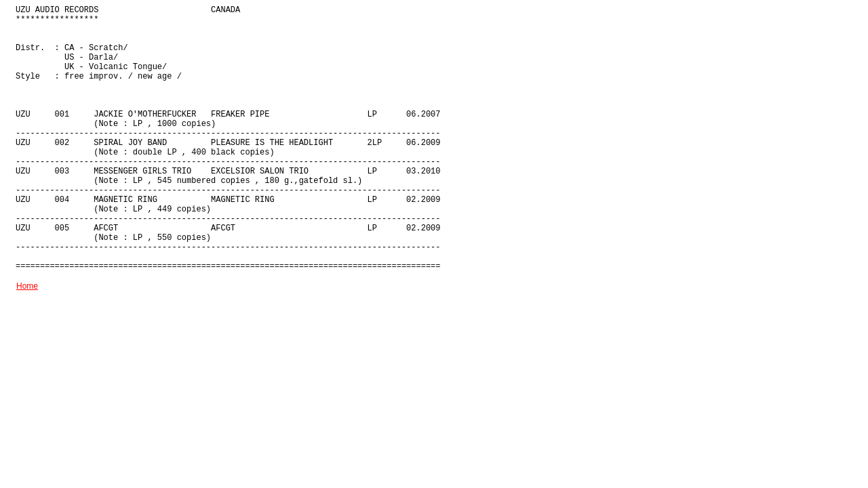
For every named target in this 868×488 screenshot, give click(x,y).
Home (27, 286)
